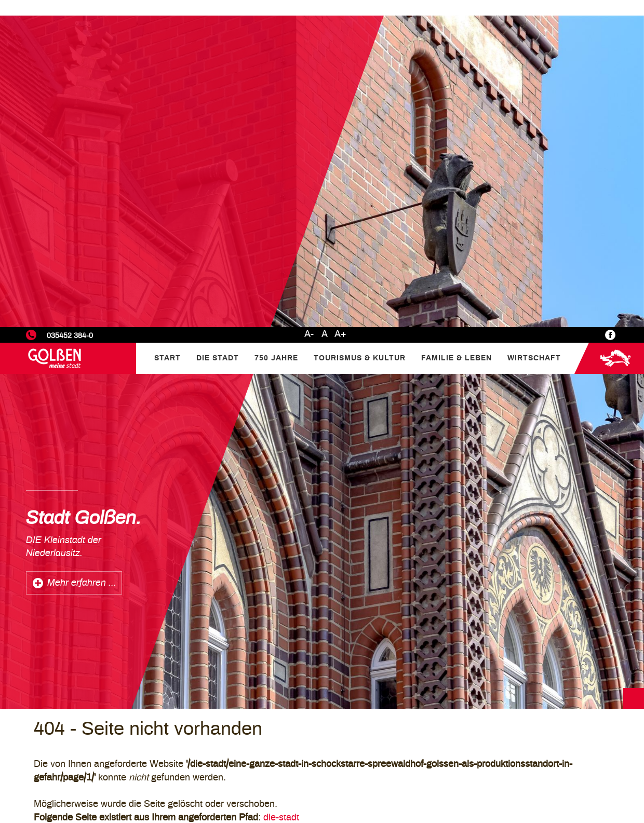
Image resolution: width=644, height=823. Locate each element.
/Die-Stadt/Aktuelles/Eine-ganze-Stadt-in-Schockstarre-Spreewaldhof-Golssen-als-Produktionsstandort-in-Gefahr (360, 531)
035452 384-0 (70, 9)
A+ (340, 7)
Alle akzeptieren (590, 784)
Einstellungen (506, 740)
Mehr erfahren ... (82, 256)
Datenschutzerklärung (534, 726)
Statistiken (501, 753)
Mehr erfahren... (260, 683)
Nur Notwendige (511, 784)
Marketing (499, 766)
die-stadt (281, 491)
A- (309, 7)
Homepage (207, 571)
